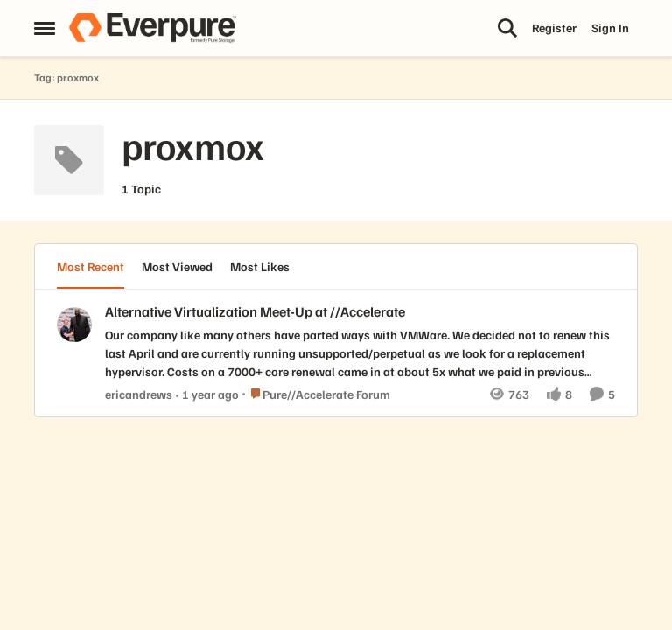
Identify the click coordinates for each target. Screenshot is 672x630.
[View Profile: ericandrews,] (74, 325)
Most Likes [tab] (260, 266)
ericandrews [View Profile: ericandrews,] (139, 394)
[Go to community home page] (152, 28)
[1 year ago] (207, 394)
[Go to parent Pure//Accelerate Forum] (316, 394)
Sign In (610, 28)
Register (554, 28)
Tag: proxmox (66, 77)
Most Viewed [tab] (177, 266)
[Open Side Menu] (45, 28)
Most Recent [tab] (91, 266)
